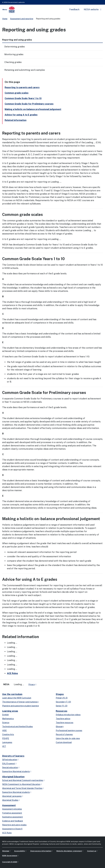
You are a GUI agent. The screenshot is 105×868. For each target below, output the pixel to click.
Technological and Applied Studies (17, 727)
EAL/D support (9, 764)
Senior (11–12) (62, 706)
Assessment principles (12, 809)
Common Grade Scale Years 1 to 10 (23, 98)
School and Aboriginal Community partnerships (23, 780)
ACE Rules (12, 673)
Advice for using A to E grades (21, 115)
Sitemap (6, 851)
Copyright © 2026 (10, 862)
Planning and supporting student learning (21, 706)
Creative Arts (8, 734)
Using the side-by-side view (68, 738)
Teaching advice (63, 719)
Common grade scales (17, 93)
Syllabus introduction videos (68, 715)
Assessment (9, 805)
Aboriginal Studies (10, 800)
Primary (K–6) (62, 698)
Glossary (60, 727)
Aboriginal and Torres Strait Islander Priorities (22, 788)
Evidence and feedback (13, 821)
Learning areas (10, 711)
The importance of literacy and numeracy (20, 702)
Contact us (92, 851)
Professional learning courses (69, 731)
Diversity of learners (13, 756)
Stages (60, 694)
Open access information (41, 851)
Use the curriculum (12, 694)
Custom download (64, 742)
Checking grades (13, 62)
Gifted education (10, 760)
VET (4, 746)
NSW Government (10, 856)
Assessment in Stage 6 (12, 829)
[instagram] (50, 683)
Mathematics (8, 719)
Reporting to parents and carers (22, 87)
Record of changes (64, 734)
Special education (10, 768)
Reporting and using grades (14, 825)
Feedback (74, 9)
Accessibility (20, 851)
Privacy (32, 684)
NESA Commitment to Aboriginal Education (21, 784)
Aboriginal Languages (12, 796)
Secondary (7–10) (63, 702)
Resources (62, 711)
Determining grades (15, 47)
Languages (7, 742)
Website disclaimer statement (69, 851)
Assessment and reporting (22, 19)
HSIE (4, 731)
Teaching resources (65, 723)
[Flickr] (52, 683)
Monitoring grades (14, 54)
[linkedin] (44, 683)
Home (5, 19)
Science (6, 723)
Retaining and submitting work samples (25, 70)
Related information (16, 120)
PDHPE (6, 738)
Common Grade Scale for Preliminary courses (29, 104)
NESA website (91, 9)
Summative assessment (13, 817)
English (5, 715)
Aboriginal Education (13, 777)
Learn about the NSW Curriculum (17, 698)
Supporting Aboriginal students (16, 771)
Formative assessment (12, 813)
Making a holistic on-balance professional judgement (33, 109)
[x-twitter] (42, 683)
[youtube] (47, 683)
